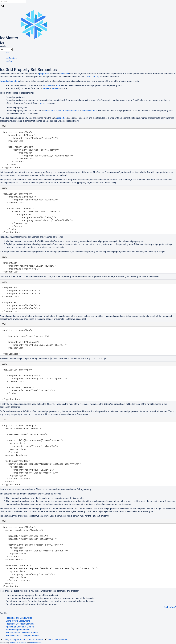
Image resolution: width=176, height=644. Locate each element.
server (46, 88)
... (7, 55)
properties (44, 74)
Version (3, 46)
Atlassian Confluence (18, 643)
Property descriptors (9, 81)
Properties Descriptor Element (20, 624)
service (55, 88)
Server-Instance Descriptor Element (22, 633)
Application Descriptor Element (20, 627)
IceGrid (9, 61)
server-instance (72, 111)
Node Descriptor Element (17, 630)
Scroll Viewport (36, 643)
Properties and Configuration (19, 618)
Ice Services (11, 58)
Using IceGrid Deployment (18, 621)
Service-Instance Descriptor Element (23, 636)
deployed (65, 74)
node (58, 85)
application (48, 85)
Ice (7, 52)
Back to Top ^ (170, 607)
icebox (61, 111)
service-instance (89, 111)
